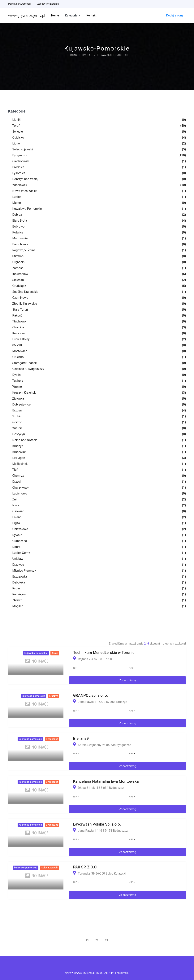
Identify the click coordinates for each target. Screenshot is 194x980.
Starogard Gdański (25, 363)
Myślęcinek (20, 464)
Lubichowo (20, 493)
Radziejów (19, 594)
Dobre (16, 547)
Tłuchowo (19, 321)
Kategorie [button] (72, 16)
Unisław (18, 559)
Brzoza (17, 410)
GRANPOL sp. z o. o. (90, 695)
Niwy (16, 505)
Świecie (18, 132)
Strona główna (79, 55)
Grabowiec (20, 541)
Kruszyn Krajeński (24, 393)
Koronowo (19, 333)
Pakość (17, 315)
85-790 (17, 345)
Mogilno (18, 606)
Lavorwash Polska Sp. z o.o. (97, 824)
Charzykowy (21, 488)
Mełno (17, 203)
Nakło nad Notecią (25, 440)
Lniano (17, 517)
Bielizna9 (81, 738)
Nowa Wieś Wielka (25, 191)
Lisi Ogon (19, 458)
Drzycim (18, 482)
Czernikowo (20, 298)
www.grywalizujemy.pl (27, 16)
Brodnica (18, 167)
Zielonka (18, 399)
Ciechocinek (21, 161)
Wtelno (17, 387)
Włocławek (20, 185)
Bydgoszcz (20, 155)
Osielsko (18, 137)
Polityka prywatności (20, 4)
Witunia (18, 428)
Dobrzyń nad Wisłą (25, 179)
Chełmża (18, 476)
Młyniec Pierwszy (24, 571)
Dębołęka (19, 582)
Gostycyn (19, 434)
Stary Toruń (20, 310)
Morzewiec (20, 351)
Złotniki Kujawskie (25, 304)
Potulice (18, 232)
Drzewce (18, 565)
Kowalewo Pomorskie (27, 209)
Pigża (16, 523)
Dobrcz (17, 215)
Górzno (17, 422)
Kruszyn (18, 446)
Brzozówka (20, 576)
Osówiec (18, 511)
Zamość (18, 268)
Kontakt (91, 16)
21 (107, 940)
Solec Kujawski (23, 149)
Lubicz (17, 197)
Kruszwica (19, 452)
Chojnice (18, 327)
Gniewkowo (20, 529)
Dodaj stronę (175, 15)
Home (55, 16)
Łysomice (19, 173)
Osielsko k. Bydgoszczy (28, 369)
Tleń (15, 470)
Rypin (16, 588)
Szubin (17, 416)
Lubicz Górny (21, 553)
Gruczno (18, 357)
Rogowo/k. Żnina (24, 250)
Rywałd (17, 535)
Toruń (16, 126)
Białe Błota (20, 221)
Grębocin (19, 262)
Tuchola (18, 381)
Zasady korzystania (48, 4)
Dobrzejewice (22, 404)
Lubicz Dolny (21, 339)
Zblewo (17, 600)
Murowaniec (21, 238)
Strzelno (18, 256)
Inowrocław (20, 274)
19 (87, 940)
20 (97, 940)
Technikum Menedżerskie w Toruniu (104, 653)
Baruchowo (20, 244)
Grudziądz (19, 286)
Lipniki (17, 120)
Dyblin (17, 375)
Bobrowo (19, 226)
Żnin (15, 499)
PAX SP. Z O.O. (85, 867)
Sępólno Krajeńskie (25, 292)
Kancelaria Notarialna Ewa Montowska (106, 781)
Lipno (16, 143)
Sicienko (18, 280)
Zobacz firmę (128, 680)
